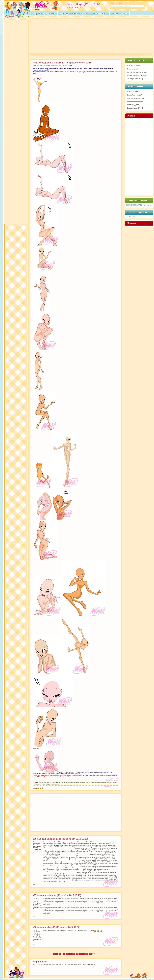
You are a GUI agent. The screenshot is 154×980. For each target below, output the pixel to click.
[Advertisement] (60, 38)
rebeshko (52, 895)
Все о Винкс (54, 65)
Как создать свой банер (135, 79)
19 (90, 954)
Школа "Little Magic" (134, 95)
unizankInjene (54, 839)
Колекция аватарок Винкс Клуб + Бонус (139, 206)
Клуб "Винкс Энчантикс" (136, 98)
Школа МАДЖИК (133, 105)
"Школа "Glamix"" (133, 92)
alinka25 (51, 927)
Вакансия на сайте (133, 66)
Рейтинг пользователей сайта (137, 76)
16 (80, 954)
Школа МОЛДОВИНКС (135, 108)
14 (74, 954)
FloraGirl (40, 65)
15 (77, 954)
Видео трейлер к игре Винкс (135, 204)
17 (84, 954)
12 (67, 954)
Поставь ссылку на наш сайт (137, 72)
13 (71, 954)
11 (64, 954)
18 (87, 954)
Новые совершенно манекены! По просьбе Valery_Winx (62, 63)
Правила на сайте (133, 69)
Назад (56, 954)
